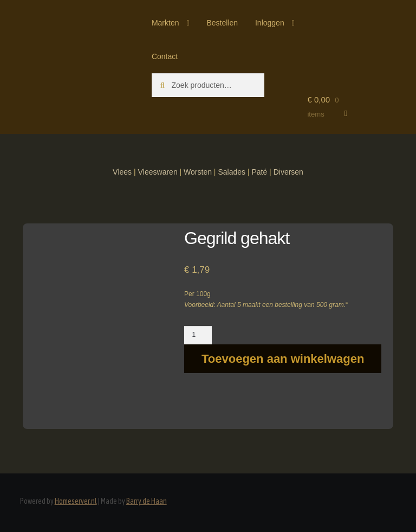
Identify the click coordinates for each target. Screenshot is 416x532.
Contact (165, 56)
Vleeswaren (158, 172)
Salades (232, 172)
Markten (165, 23)
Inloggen (270, 23)
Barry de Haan (147, 501)
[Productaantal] (198, 335)
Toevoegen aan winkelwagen (283, 359)
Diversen (288, 172)
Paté (259, 172)
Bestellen (222, 23)
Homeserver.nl (76, 501)
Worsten (198, 172)
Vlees (122, 172)
